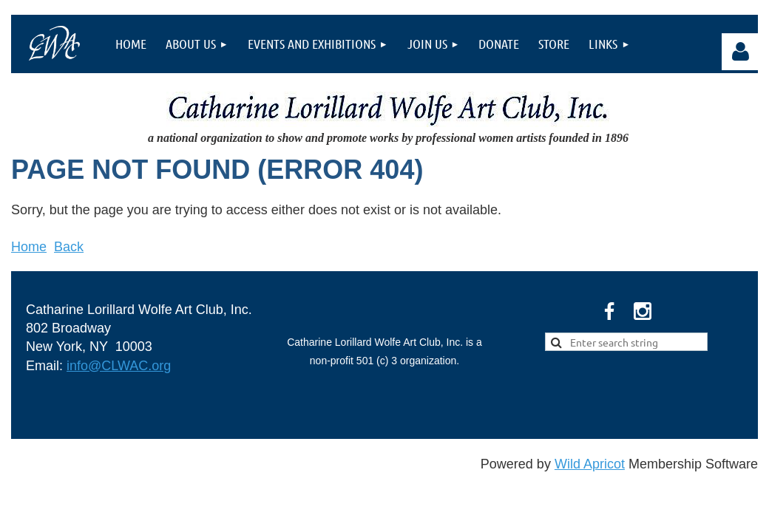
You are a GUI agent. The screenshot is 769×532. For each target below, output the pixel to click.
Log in (740, 52)
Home (29, 247)
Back (69, 247)
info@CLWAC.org (119, 366)
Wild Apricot (590, 464)
